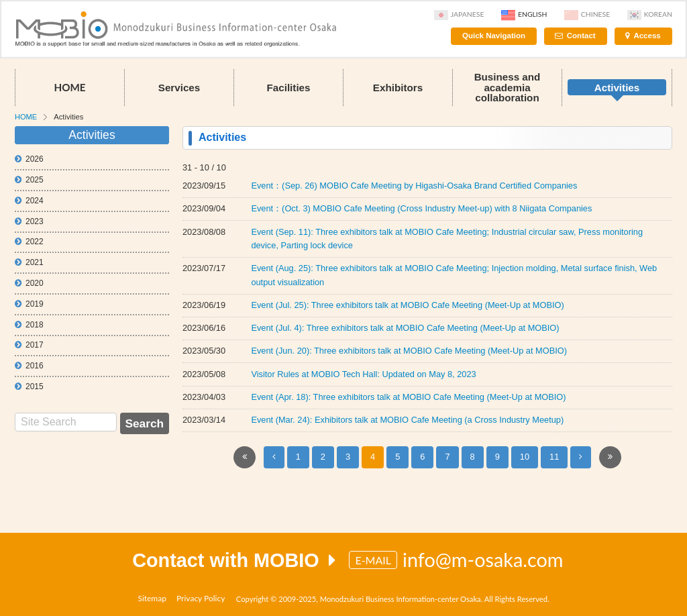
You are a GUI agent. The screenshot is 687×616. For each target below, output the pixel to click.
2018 (29, 325)
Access (647, 36)
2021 (29, 262)
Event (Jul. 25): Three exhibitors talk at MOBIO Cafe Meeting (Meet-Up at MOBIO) (407, 305)
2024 (29, 201)
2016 (29, 366)
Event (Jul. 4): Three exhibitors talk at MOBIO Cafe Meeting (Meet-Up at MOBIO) (405, 328)
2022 (29, 242)
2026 (29, 159)
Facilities (289, 88)
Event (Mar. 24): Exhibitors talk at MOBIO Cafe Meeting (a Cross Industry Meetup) (407, 420)
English (524, 14)
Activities (617, 88)
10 (525, 457)
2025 (29, 180)
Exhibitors (398, 88)
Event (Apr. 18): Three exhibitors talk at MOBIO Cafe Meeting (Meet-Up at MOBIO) (408, 397)
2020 (29, 283)
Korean (650, 14)
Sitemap (152, 598)
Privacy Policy (201, 598)
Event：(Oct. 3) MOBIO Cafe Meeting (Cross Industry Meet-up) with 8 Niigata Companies (421, 208)
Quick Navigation (494, 36)
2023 (29, 221)
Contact (581, 36)
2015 (29, 387)
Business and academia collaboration (508, 87)
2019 (29, 304)
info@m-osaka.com (483, 560)
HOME (69, 87)
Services (179, 88)
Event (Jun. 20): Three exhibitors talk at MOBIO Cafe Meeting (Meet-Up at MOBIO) (409, 351)
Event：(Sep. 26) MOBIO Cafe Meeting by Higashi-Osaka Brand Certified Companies (414, 186)
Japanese (459, 14)
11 (554, 457)
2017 (29, 345)
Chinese (587, 14)
